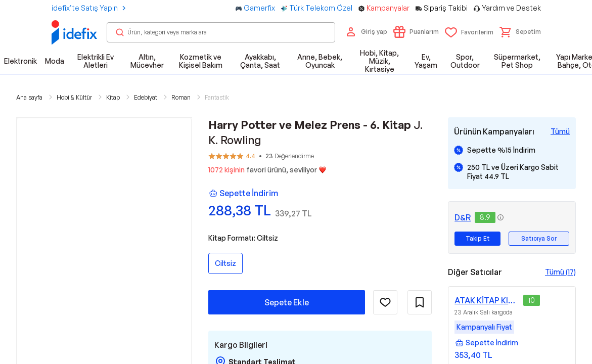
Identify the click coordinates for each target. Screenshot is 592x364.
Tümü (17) (560, 272)
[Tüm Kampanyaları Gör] (560, 131)
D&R (463, 217)
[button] (520, 32)
